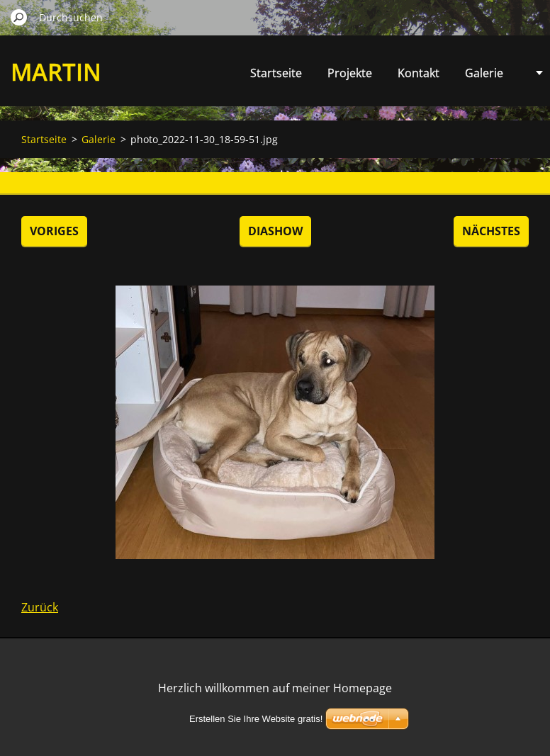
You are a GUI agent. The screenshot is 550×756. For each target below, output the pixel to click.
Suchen (19, 17)
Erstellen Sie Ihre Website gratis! (256, 719)
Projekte (350, 73)
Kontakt (419, 73)
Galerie (484, 73)
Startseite (276, 73)
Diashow (275, 231)
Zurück (40, 607)
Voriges (54, 231)
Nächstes (491, 231)
